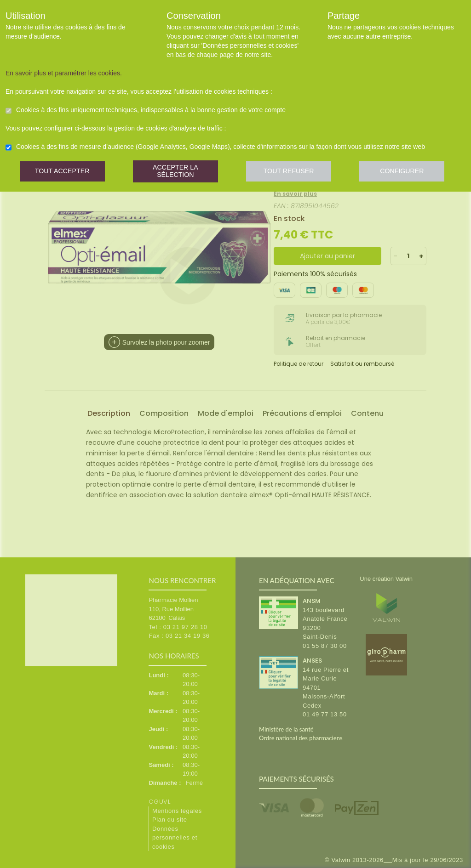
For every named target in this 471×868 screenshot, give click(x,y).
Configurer (408, 172)
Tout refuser (293, 172)
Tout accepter (63, 172)
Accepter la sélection (178, 172)
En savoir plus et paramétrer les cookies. (64, 73)
